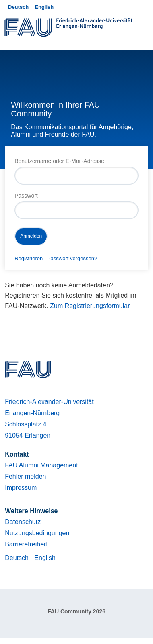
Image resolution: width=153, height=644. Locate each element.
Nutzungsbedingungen (37, 533)
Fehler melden (25, 476)
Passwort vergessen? (72, 258)
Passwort (26, 196)
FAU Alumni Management (41, 465)
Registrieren (29, 258)
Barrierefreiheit (26, 544)
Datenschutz (23, 522)
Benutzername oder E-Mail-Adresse (59, 161)
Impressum (21, 488)
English (44, 7)
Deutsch (18, 7)
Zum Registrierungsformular (90, 306)
